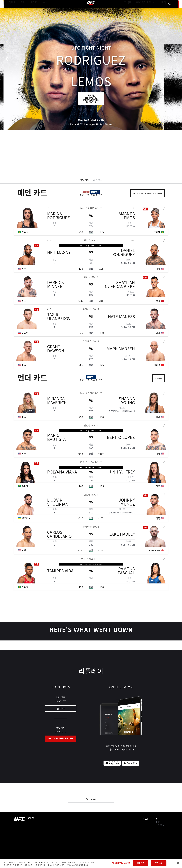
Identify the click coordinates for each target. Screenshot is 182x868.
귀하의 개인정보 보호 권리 (121, 863)
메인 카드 (85, 179)
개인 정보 (160, 825)
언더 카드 (97, 179)
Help (146, 819)
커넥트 (133, 10)
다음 (174, 59)
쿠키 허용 (158, 863)
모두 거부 (141, 863)
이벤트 (12, 10)
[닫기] (178, 863)
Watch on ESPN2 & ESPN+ (147, 193)
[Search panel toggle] (169, 10)
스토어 (163, 10)
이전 (8, 59)
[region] (91, 863)
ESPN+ (158, 378)
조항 (158, 822)
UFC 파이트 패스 (148, 10)
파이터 (32, 10)
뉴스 (42, 10)
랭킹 (21, 10)
